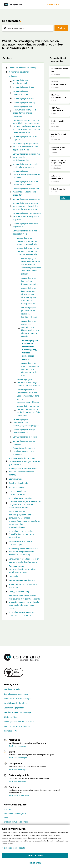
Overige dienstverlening (19, 592)
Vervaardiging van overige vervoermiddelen (24, 431)
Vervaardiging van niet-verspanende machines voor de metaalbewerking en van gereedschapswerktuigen (28, 396)
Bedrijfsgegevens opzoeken (16, 694)
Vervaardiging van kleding (24, 103)
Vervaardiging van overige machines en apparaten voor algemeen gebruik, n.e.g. (30, 369)
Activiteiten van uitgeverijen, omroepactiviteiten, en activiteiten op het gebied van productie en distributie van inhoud (25, 503)
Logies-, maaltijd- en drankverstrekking (18, 493)
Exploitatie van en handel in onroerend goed (21, 543)
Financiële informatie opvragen (18, 698)
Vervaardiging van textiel (23, 98)
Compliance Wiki (11, 731)
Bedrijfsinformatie (12, 689)
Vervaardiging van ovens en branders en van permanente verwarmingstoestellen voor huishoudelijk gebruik (31, 266)
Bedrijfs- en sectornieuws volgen (18, 712)
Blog (6, 818)
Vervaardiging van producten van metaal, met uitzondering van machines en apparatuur (26, 206)
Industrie (13, 76)
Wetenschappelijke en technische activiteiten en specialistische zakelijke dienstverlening (23, 552)
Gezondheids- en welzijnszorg (22, 580)
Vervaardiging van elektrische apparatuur (26, 225)
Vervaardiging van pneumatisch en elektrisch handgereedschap (29, 312)
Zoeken (61, 28)
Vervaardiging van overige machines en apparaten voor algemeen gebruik (28, 251)
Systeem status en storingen (16, 822)
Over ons (8, 809)
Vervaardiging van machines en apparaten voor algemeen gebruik (27, 241)
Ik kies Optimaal (35, 855)
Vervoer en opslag (17, 487)
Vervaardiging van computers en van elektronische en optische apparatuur (27, 216)
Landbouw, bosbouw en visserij (22, 68)
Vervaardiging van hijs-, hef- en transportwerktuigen (30, 281)
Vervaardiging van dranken (24, 87)
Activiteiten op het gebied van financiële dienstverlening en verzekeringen (21, 534)
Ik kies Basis (35, 863)
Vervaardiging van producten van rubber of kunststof (25, 183)
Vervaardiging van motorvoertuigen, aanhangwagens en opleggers (26, 422)
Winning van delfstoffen (19, 72)
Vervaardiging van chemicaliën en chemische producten (26, 166)
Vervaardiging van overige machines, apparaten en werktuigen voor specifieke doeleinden (29, 411)
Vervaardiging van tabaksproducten (21, 93)
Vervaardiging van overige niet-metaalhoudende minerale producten (26, 192)
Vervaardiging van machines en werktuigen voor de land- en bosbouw (28, 382)
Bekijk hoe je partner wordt (19, 796)
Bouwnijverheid (16, 479)
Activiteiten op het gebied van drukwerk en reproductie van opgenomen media (26, 147)
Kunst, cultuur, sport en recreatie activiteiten (23, 586)
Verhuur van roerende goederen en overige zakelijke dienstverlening (24, 560)
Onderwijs (13, 576)
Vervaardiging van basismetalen (27, 199)
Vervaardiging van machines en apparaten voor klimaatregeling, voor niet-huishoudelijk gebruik (30, 329)
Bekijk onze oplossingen (18, 746)
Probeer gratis (53, 4)
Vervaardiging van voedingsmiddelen (21, 82)
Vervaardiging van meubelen (25, 437)
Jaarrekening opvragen (14, 708)
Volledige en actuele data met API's (19, 722)
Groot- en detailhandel (19, 483)
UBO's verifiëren (11, 717)
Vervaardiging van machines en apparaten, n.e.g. (26, 232)
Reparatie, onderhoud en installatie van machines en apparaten (25, 451)
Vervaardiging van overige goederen (24, 442)
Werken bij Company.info (15, 814)
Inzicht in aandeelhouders (15, 703)
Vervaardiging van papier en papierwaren (25, 138)
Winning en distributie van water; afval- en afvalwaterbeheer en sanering (23, 472)
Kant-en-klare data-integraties (17, 726)
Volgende (65, 198)
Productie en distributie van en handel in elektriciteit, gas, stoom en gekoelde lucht (24, 461)
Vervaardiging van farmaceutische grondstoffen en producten (27, 174)
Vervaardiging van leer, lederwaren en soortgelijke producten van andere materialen (24, 111)
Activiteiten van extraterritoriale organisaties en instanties (22, 614)
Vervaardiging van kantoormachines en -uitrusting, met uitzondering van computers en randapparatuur (31, 296)
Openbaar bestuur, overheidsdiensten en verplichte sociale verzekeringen (23, 569)
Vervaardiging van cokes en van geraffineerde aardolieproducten (26, 157)
